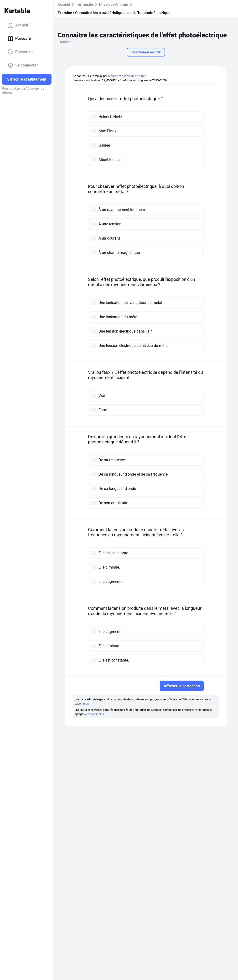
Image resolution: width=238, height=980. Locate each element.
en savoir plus (95, 714)
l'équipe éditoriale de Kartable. (127, 76)
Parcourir (19, 39)
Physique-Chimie (114, 4)
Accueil (18, 25)
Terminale (85, 4)
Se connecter (23, 65)
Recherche (21, 52)
